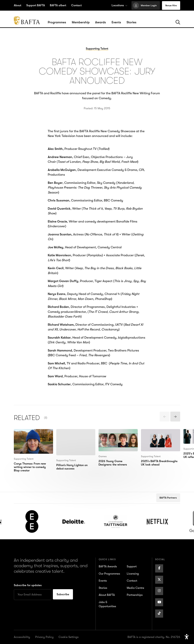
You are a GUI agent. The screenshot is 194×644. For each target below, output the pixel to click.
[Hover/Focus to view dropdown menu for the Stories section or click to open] (131, 22)
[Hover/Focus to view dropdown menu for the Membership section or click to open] (81, 22)
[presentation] (165, 417)
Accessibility (22, 637)
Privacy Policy (44, 637)
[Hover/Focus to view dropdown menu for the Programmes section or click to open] (57, 22)
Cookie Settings (69, 637)
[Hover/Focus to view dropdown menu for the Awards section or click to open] (101, 22)
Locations (119, 5)
